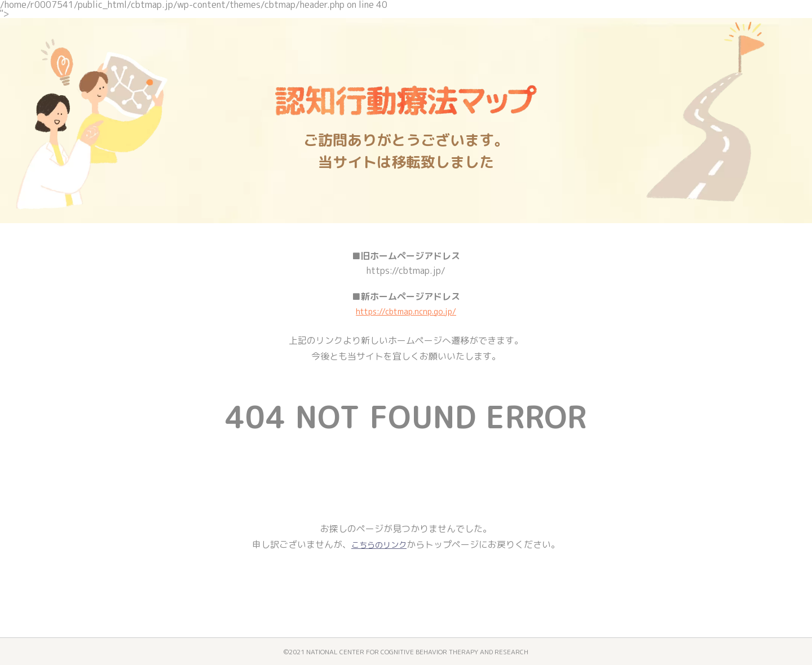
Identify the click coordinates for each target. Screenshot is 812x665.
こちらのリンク (379, 544)
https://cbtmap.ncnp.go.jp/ (406, 311)
